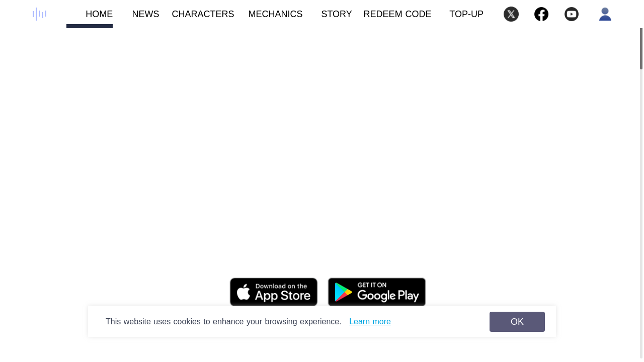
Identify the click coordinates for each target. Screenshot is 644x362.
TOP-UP (466, 14)
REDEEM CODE (398, 14)
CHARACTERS (197, 19)
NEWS (136, 19)
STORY (328, 19)
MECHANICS (269, 19)
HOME (90, 19)
